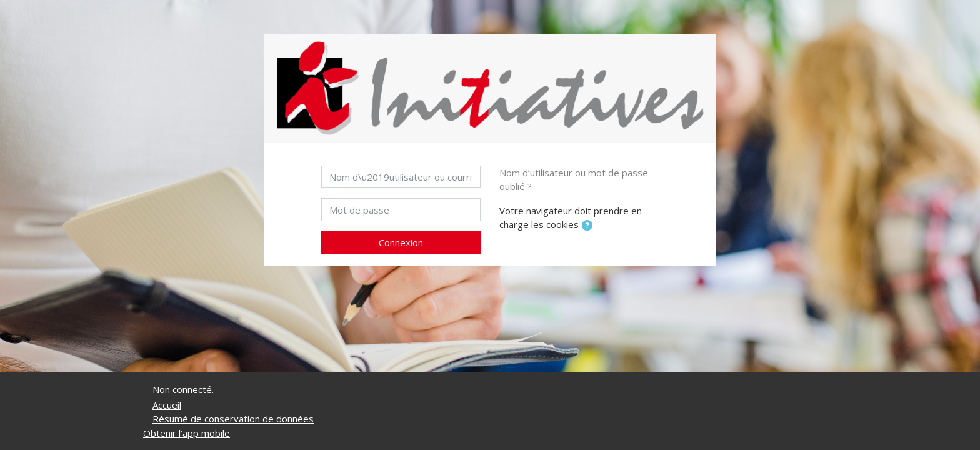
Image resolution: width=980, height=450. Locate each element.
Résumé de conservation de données (233, 419)
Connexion (401, 242)
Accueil (167, 405)
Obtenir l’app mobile (187, 433)
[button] (589, 226)
